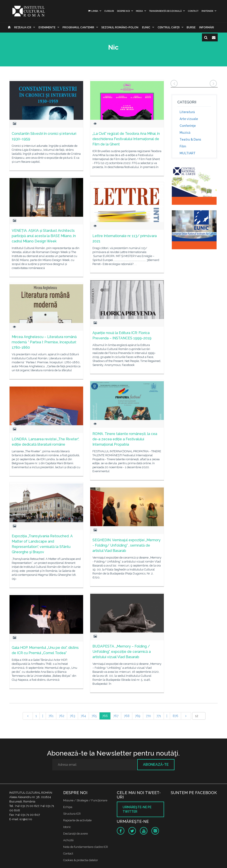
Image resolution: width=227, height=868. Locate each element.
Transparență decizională (165, 11)
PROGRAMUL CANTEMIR (78, 27)
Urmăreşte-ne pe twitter (137, 809)
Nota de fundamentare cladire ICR (86, 847)
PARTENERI (207, 11)
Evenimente (47, 27)
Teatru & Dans (190, 139)
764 (83, 716)
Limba (93, 11)
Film (183, 146)
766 (105, 716)
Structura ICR (72, 814)
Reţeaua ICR (23, 27)
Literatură (187, 112)
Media (139, 11)
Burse (191, 27)
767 (116, 716)
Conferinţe (188, 126)
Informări (207, 27)
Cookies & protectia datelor (81, 860)
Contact (193, 11)
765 (94, 716)
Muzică (185, 133)
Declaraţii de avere (75, 834)
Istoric (67, 827)
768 (127, 716)
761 (51, 716)
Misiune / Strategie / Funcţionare (85, 800)
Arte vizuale (189, 119)
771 (159, 716)
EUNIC (146, 27)
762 (62, 716)
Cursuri (109, 11)
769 (138, 716)
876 (175, 716)
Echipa (68, 807)
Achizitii (68, 840)
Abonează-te (156, 765)
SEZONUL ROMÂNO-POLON (120, 27)
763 (72, 716)
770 (148, 716)
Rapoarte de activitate (77, 820)
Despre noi (123, 11)
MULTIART (188, 153)
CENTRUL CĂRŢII (169, 27)
